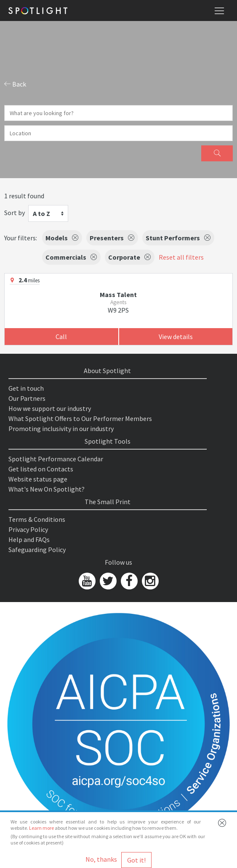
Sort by (15, 213)
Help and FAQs (29, 539)
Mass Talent (118, 295)
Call (61, 337)
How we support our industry (50, 408)
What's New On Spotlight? (47, 489)
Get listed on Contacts (41, 469)
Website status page (38, 479)
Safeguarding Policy (37, 550)
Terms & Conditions (37, 519)
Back (15, 84)
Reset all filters (181, 257)
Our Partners (27, 398)
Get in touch (26, 388)
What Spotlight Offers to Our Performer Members (80, 418)
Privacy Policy (28, 529)
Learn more (41, 828)
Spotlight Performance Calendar (56, 459)
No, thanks (101, 859)
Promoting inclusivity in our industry (61, 429)
